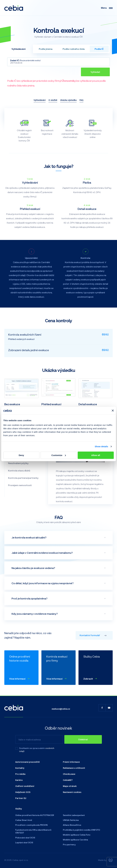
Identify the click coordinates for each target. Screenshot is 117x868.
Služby (19, 809)
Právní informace (71, 762)
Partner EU (21, 798)
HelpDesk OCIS (23, 792)
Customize (59, 455)
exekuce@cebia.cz (61, 709)
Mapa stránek (70, 786)
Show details (101, 446)
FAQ (81, 100)
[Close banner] (113, 411)
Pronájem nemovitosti (20, 485)
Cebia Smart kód (24, 820)
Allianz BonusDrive (72, 825)
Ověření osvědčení (25, 786)
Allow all (96, 455)
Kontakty (20, 768)
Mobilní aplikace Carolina (75, 840)
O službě (53, 100)
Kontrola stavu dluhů (19, 471)
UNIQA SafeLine (71, 820)
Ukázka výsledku (68, 100)
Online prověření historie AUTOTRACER (35, 815)
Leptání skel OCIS (24, 842)
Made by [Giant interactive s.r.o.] (105, 860)
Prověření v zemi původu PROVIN (31, 825)
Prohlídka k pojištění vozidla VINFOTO (81, 830)
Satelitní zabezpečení (74, 815)
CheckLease (69, 774)
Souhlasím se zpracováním (32, 748)
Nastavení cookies (72, 792)
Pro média (20, 774)
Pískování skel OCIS (25, 838)
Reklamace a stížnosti (74, 768)
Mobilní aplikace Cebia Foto (77, 835)
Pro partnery (69, 844)
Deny (21, 455)
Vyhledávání (40, 100)
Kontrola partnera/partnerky (23, 478)
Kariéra (19, 780)
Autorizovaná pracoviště (27, 762)
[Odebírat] (83, 739)
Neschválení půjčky (18, 463)
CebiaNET (68, 780)
